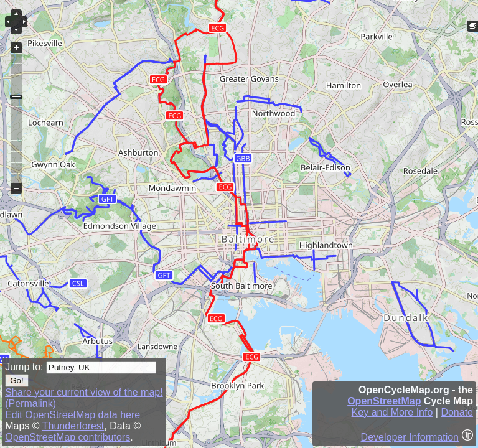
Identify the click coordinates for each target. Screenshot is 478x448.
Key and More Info (392, 412)
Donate (457, 412)
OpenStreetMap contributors (68, 437)
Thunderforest (73, 426)
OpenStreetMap (384, 401)
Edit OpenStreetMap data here (73, 415)
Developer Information (410, 437)
